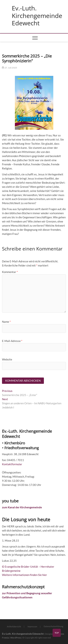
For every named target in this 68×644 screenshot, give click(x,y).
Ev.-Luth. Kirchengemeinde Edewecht (37, 16)
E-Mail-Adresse (12, 341)
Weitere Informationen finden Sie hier (24, 575)
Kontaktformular (12, 464)
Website (7, 359)
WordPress (16, 638)
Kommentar (10, 272)
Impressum (32, 626)
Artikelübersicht (14, 626)
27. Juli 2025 (10, 68)
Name (6, 322)
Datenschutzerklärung (53, 626)
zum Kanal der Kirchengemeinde (22, 507)
